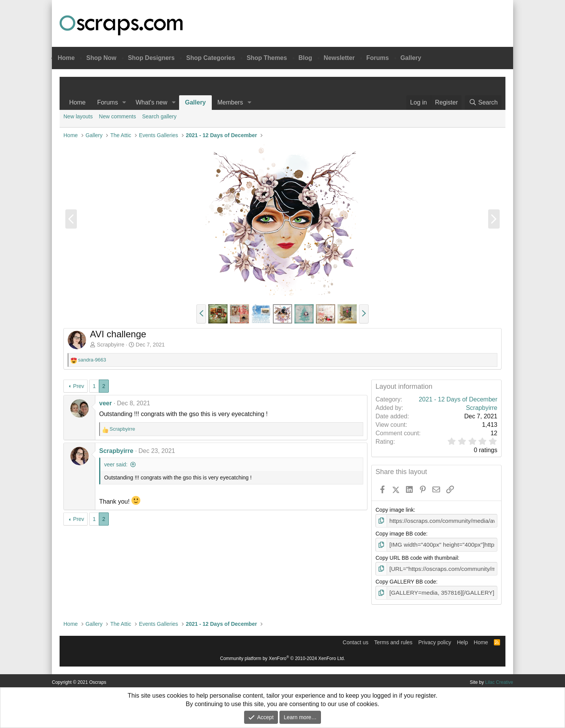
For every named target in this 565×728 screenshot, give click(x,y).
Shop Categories (210, 58)
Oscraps (121, 25)
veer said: (116, 464)
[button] (124, 103)
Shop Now (101, 58)
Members (230, 102)
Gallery (411, 58)
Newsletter (339, 58)
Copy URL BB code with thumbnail (417, 556)
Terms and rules (394, 639)
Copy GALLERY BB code (406, 580)
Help (463, 639)
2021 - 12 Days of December (458, 399)
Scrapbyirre (111, 345)
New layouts (78, 116)
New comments (117, 116)
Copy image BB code (401, 533)
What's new (151, 102)
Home (66, 58)
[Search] (483, 103)
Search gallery (160, 116)
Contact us (356, 639)
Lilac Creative (499, 679)
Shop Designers (151, 58)
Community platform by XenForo (283, 655)
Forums (378, 58)
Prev (79, 386)
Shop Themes (267, 58)
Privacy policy (435, 639)
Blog (306, 58)
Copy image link (395, 510)
